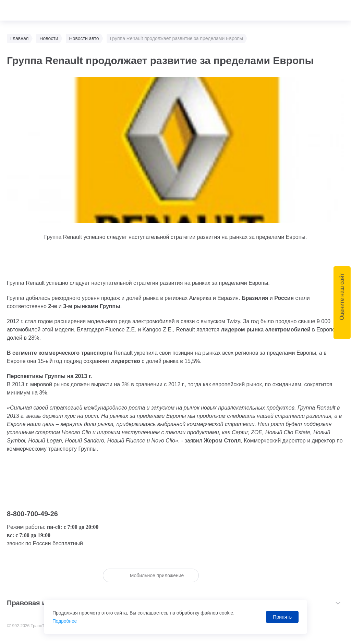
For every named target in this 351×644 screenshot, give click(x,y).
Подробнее (65, 621)
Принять (282, 617)
